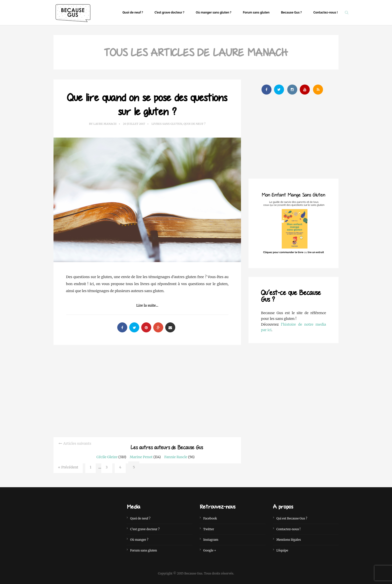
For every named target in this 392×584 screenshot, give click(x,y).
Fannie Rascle (176, 457)
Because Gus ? (291, 13)
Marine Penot (141, 457)
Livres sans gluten (167, 124)
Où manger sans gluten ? (213, 13)
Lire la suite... (147, 305)
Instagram (211, 540)
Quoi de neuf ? (133, 13)
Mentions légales (289, 540)
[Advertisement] (147, 390)
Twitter (209, 529)
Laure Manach (105, 124)
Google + (210, 550)
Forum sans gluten (256, 13)
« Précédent (68, 467)
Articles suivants (77, 443)
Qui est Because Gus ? (292, 518)
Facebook (210, 518)
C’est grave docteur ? (169, 13)
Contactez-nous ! (325, 13)
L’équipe (282, 550)
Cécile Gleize (107, 457)
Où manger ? (139, 540)
